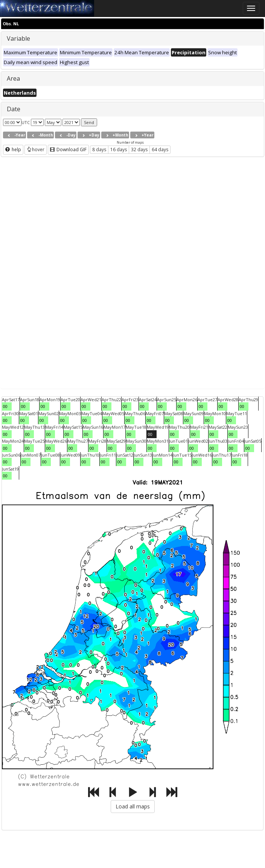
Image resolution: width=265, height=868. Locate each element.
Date (14, 109)
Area (13, 78)
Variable (18, 38)
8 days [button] (99, 150)
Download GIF (68, 150)
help (13, 150)
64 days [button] (160, 150)
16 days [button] (119, 150)
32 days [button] (139, 150)
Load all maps (133, 806)
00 (5, 406)
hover (36, 150)
